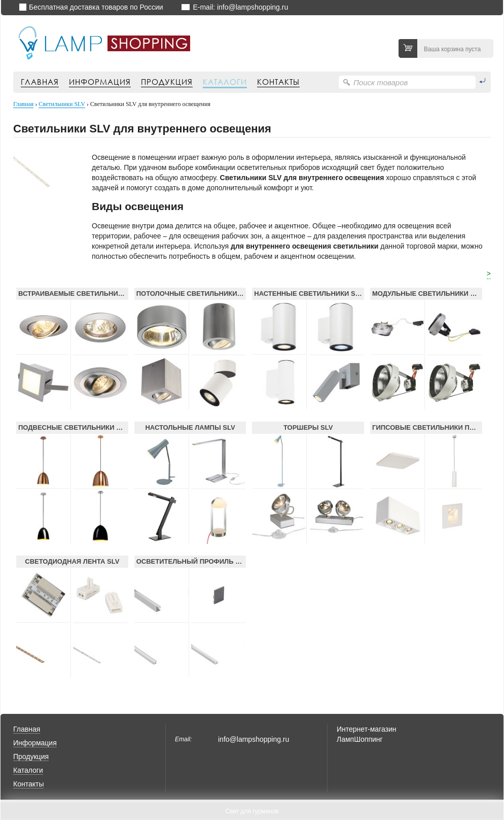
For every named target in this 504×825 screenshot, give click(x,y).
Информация (100, 82)
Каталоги (225, 82)
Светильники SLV (62, 104)
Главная (40, 82)
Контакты (278, 82)
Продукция (167, 82)
